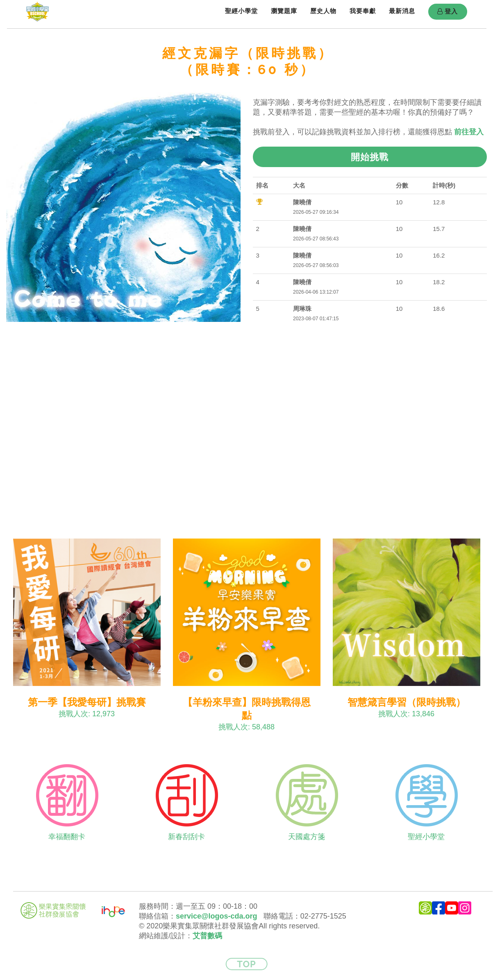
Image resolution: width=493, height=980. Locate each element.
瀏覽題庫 (284, 11)
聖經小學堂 (241, 11)
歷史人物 (323, 11)
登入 (448, 11)
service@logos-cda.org (217, 916)
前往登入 (469, 132)
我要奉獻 (363, 11)
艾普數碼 (207, 936)
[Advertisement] (247, 429)
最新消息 (402, 11)
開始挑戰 (370, 157)
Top (246, 964)
